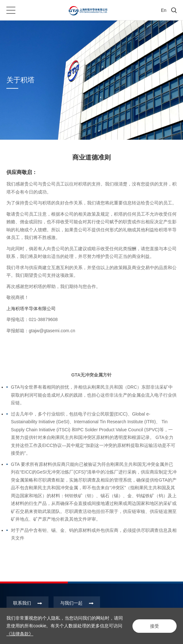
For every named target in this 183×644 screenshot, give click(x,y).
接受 (154, 626)
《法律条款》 (20, 634)
